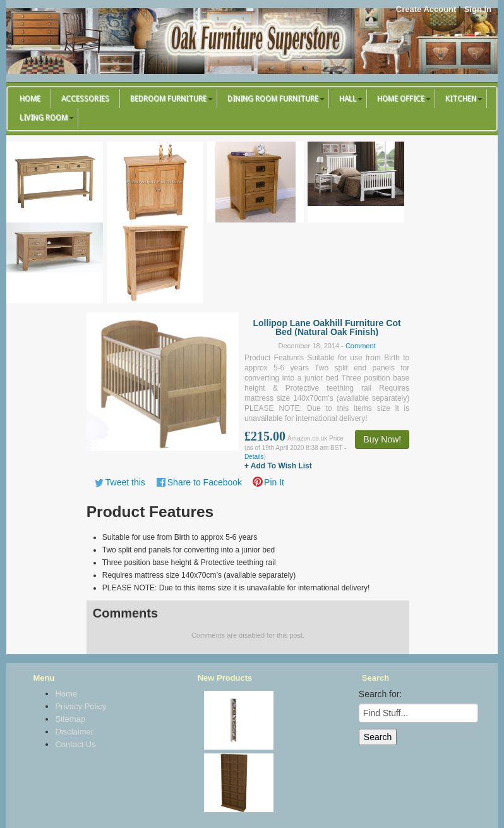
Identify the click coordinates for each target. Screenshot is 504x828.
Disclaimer (74, 732)
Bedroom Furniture (168, 99)
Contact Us (75, 744)
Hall (348, 99)
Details (254, 457)
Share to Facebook (205, 482)
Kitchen (461, 99)
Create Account (426, 9)
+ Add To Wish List (278, 466)
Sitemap (70, 719)
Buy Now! (382, 439)
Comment (361, 346)
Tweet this (125, 482)
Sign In (478, 9)
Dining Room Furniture (273, 99)
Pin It (274, 482)
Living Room (44, 118)
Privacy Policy (81, 706)
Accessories (85, 99)
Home (30, 99)
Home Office (401, 99)
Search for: (380, 694)
